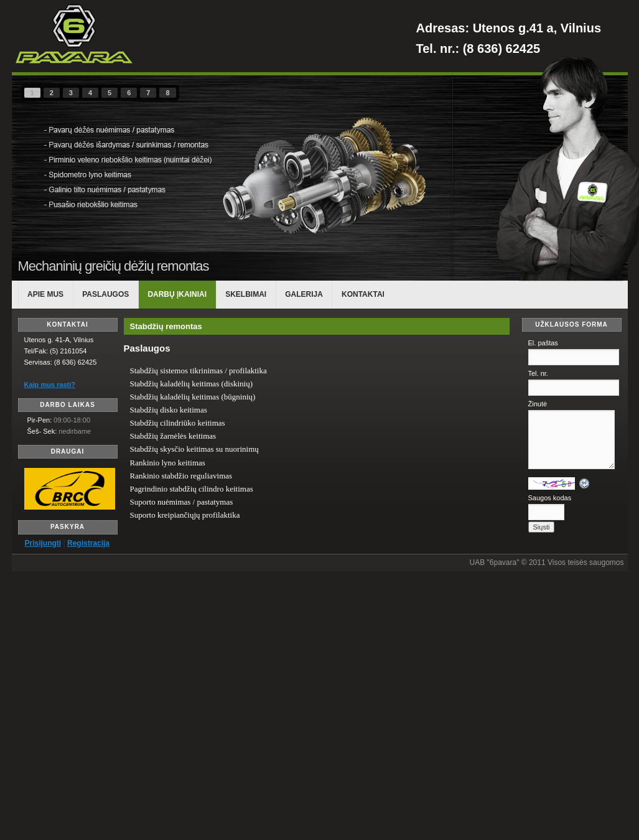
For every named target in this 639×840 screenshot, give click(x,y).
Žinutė (538, 404)
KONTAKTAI (363, 294)
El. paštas (543, 343)
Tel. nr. (538, 373)
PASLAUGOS (105, 294)
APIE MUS (45, 294)
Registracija (88, 543)
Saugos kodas (550, 498)
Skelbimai (246, 294)
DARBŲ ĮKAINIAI (177, 294)
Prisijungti (43, 543)
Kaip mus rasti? (50, 385)
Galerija (304, 294)
